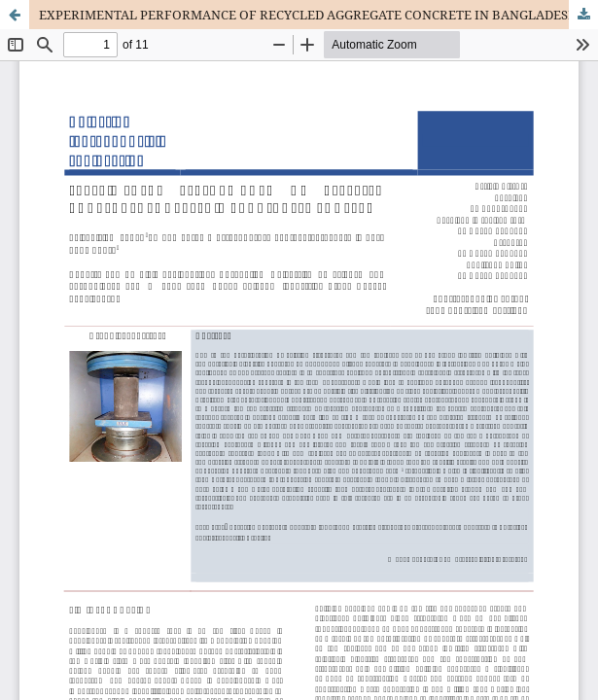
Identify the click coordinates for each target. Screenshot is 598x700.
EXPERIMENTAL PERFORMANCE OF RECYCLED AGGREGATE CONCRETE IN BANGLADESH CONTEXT (318, 15)
